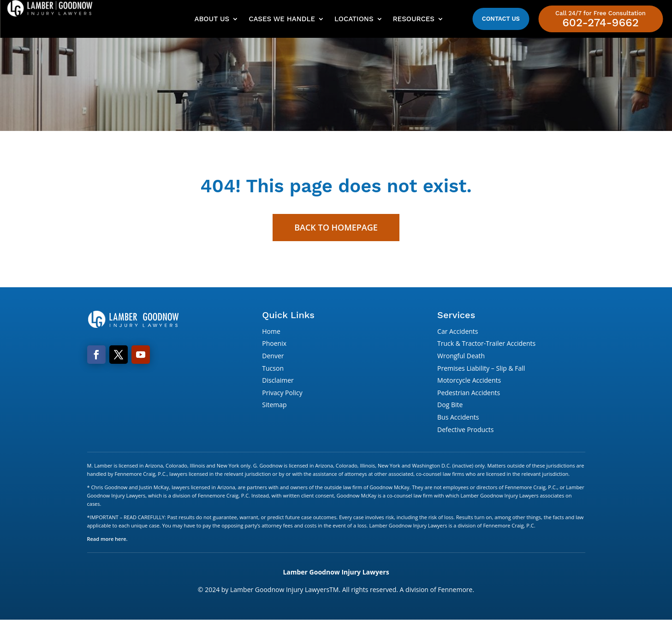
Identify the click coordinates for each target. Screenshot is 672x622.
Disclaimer (278, 382)
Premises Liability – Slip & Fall (481, 370)
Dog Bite (450, 406)
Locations (354, 19)
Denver (273, 357)
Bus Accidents (458, 418)
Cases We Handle (282, 19)
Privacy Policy (282, 394)
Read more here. (107, 541)
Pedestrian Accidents (469, 394)
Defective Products (465, 431)
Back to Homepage (336, 228)
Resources (414, 19)
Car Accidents (458, 333)
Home (271, 333)
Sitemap (274, 406)
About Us (212, 19)
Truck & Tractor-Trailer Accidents (486, 345)
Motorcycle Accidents (469, 382)
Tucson (273, 370)
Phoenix (274, 345)
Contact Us (501, 19)
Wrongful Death (461, 357)
